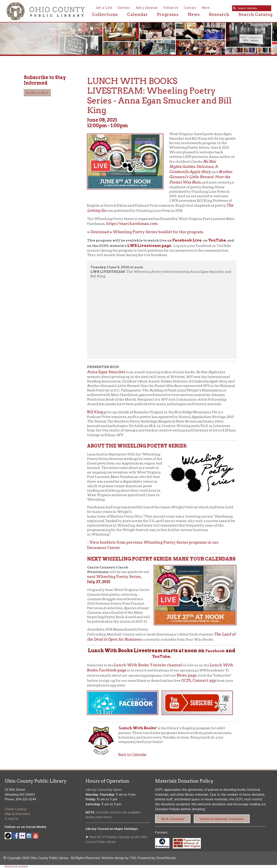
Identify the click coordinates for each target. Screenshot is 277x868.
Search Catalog (255, 14)
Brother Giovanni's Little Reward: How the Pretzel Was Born (201, 177)
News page (187, 675)
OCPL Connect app (199, 680)
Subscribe (37, 92)
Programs (168, 14)
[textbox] (253, 8)
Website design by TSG (119, 858)
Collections (105, 14)
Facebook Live (187, 240)
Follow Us (171, 8)
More (206, 8)
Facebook (215, 651)
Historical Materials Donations (222, 819)
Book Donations (173, 819)
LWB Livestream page (149, 245)
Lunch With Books (138, 728)
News (194, 14)
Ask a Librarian (147, 8)
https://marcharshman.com (132, 223)
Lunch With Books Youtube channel (148, 665)
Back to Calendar (133, 755)
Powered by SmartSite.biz (157, 858)
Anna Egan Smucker (106, 372)
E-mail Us (12, 819)
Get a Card (104, 8)
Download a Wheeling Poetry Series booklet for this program (147, 232)
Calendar (137, 14)
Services (124, 8)
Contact (190, 8)
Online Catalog (16, 809)
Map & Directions (17, 814)
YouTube (217, 240)
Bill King (95, 412)
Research (219, 14)
